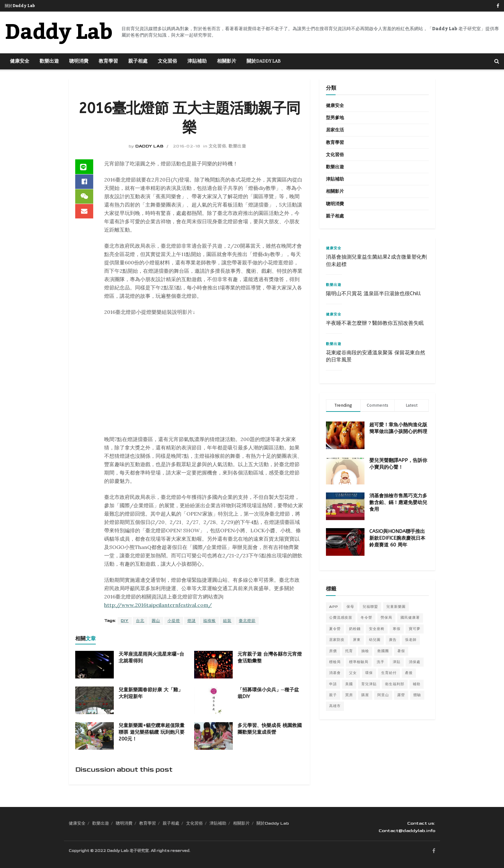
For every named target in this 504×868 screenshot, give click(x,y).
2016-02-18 (187, 146)
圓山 (156, 621)
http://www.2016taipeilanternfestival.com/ (158, 605)
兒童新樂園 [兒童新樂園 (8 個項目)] (396, 607)
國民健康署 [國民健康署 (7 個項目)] (410, 618)
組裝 (227, 621)
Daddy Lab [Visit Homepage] (59, 32)
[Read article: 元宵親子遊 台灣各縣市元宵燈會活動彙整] (213, 665)
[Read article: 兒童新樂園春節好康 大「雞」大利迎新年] (94, 700)
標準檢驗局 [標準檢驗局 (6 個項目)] (359, 662)
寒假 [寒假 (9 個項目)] (397, 629)
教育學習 (108, 61)
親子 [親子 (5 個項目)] (333, 695)
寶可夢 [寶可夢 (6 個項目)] (415, 629)
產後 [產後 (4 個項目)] (409, 673)
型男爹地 (335, 118)
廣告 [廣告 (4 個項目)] (393, 640)
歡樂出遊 (49, 61)
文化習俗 (167, 61)
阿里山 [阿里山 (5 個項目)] (383, 695)
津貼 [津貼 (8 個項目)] (397, 662)
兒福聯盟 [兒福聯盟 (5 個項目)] (370, 607)
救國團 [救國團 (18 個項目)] (383, 651)
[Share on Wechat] (84, 198)
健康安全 (20, 61)
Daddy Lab (149, 146)
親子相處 (138, 61)
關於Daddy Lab (20, 6)
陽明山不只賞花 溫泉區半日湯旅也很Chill (373, 293)
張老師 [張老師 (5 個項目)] (411, 640)
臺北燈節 (247, 621)
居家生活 (335, 130)
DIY (125, 621)
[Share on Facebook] (84, 182)
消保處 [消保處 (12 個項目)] (415, 662)
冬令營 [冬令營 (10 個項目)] (366, 618)
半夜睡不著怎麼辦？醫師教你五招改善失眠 (375, 323)
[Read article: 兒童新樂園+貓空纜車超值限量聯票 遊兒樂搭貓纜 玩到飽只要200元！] (94, 736)
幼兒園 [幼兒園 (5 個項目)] (375, 640)
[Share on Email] (84, 213)
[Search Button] (497, 61)
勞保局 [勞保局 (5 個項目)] (386, 618)
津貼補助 (197, 61)
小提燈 (174, 621)
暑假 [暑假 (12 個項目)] (401, 651)
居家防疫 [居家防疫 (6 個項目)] (337, 640)
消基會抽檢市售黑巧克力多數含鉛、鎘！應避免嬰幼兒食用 (398, 502)
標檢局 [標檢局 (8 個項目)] (335, 662)
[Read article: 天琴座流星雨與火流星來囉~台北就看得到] (94, 665)
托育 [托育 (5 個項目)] (349, 651)
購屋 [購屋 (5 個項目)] (365, 695)
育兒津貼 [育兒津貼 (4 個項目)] (369, 684)
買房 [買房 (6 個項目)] (349, 695)
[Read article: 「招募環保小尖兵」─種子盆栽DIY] (213, 700)
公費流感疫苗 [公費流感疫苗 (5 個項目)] (341, 618)
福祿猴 (209, 621)
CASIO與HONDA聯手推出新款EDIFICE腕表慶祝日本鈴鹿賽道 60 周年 (397, 538)
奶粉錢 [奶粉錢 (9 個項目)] (355, 629)
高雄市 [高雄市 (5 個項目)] (335, 706)
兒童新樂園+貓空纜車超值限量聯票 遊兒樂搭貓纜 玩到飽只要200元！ (152, 732)
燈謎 (192, 621)
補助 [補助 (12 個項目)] (417, 684)
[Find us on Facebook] (434, 851)
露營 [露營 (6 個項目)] (401, 695)
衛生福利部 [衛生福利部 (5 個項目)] (395, 684)
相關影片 (227, 61)
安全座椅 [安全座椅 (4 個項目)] (377, 629)
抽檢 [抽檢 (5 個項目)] (365, 651)
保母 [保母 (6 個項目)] (350, 607)
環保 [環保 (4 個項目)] (369, 673)
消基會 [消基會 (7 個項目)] (335, 673)
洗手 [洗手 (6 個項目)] (381, 662)
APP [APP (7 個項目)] (334, 607)
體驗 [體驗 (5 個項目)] (417, 695)
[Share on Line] (84, 167)
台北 (140, 621)
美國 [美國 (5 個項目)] (349, 684)
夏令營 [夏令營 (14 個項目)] (335, 629)
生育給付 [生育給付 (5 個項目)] (389, 673)
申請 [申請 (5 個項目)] (333, 684)
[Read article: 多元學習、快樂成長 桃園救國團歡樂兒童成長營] (213, 736)
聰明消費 (79, 61)
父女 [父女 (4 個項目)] (353, 673)
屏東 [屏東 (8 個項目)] (357, 640)
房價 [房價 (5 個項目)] (333, 651)
